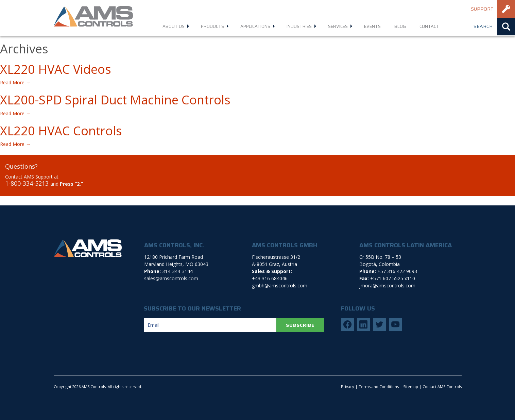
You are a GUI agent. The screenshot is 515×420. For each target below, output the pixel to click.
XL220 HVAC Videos (56, 69)
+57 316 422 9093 (397, 271)
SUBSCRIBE (300, 325)
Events (372, 26)
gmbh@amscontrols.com (280, 285)
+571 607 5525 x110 (393, 278)
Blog (400, 26)
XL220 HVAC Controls (61, 131)
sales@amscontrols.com (171, 278)
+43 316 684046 (270, 278)
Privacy (348, 387)
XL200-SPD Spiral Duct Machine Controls (115, 100)
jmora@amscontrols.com (387, 285)
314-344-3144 (177, 271)
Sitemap (411, 387)
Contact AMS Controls (442, 387)
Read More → (15, 82)
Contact (429, 26)
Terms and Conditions (379, 387)
